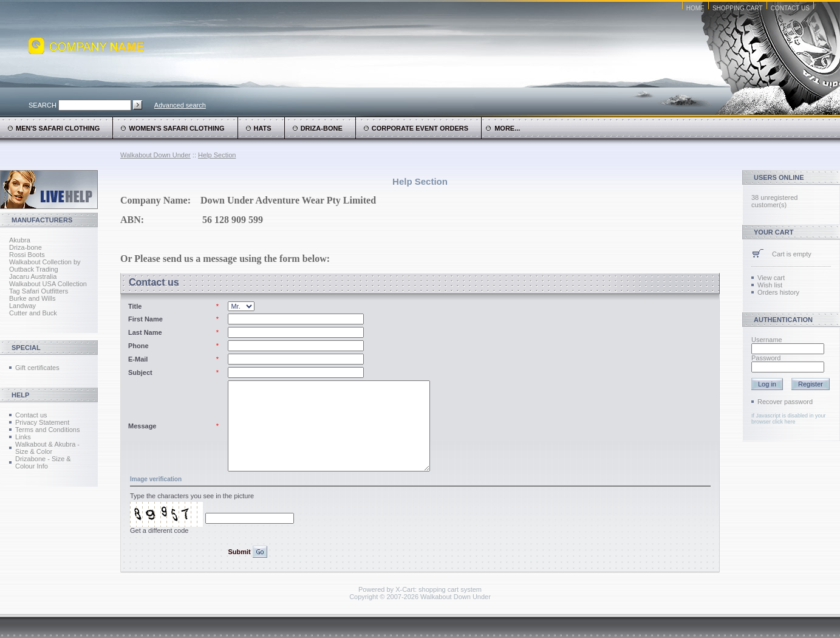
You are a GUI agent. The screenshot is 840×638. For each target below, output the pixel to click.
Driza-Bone (322, 128)
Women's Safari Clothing (176, 128)
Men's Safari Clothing (58, 128)
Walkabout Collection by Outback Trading (45, 266)
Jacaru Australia (33, 276)
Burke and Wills (32, 298)
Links (23, 437)
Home (695, 8)
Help (20, 395)
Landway (22, 306)
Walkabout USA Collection (48, 284)
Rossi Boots (27, 255)
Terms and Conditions (47, 430)
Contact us (31, 415)
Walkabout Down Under (155, 155)
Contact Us (790, 8)
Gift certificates (37, 368)
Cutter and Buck (33, 313)
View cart (771, 278)
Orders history (778, 292)
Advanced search (180, 105)
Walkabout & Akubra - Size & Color (47, 448)
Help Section (217, 155)
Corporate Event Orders (420, 128)
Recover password (785, 402)
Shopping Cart (738, 8)
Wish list (770, 285)
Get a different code (159, 530)
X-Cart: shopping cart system (439, 589)
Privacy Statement (42, 422)
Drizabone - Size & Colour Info (43, 462)
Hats (263, 128)
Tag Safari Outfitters (39, 291)
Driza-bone (26, 247)
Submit (240, 552)
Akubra (20, 240)
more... (503, 128)
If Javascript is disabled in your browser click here (789, 419)
